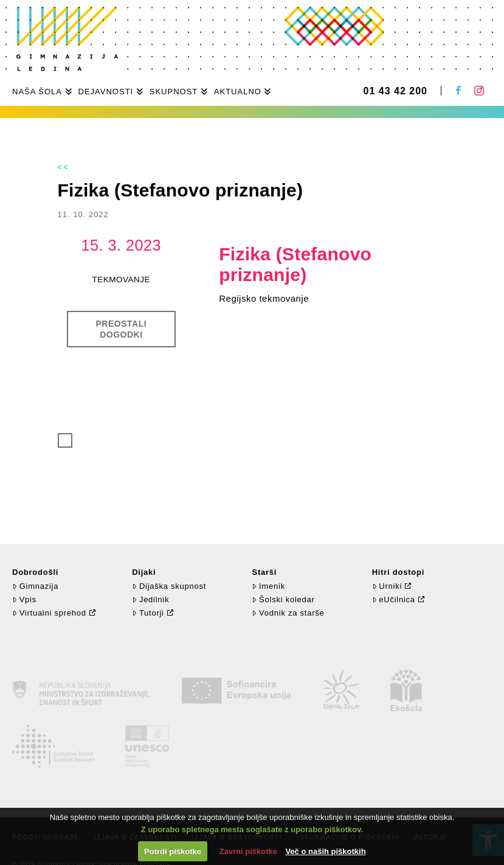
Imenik (268, 586)
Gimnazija (35, 586)
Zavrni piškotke (248, 851)
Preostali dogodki (122, 329)
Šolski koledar (283, 599)
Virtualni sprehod (49, 613)
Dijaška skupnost (169, 586)
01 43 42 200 (395, 91)
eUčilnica (394, 599)
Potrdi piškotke (173, 851)
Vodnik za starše (288, 613)
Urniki (387, 586)
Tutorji (148, 613)
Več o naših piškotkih (325, 851)
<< (64, 167)
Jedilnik (150, 599)
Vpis (24, 599)
